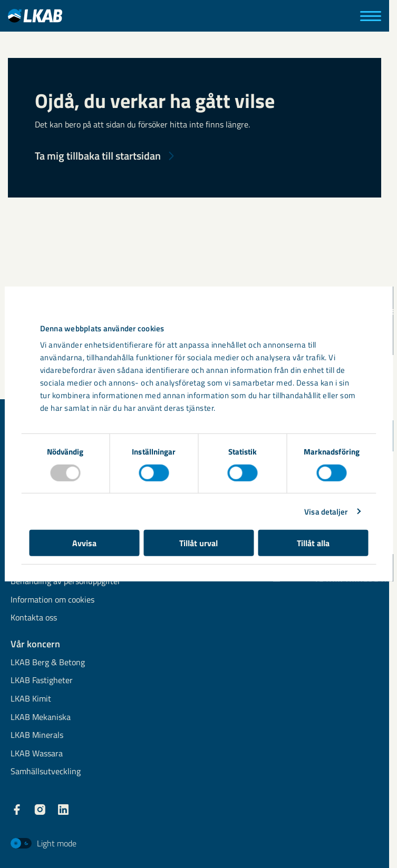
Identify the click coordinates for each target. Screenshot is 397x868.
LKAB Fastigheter (42, 681)
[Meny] (371, 16)
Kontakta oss (34, 618)
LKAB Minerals (37, 736)
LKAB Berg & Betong (48, 663)
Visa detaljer (326, 511)
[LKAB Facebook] (17, 810)
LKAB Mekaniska (41, 718)
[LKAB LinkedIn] (63, 810)
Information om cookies (52, 600)
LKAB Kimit (31, 699)
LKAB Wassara (37, 754)
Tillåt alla (313, 543)
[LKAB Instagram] (40, 810)
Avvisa (84, 543)
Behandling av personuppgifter (66, 582)
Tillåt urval (198, 543)
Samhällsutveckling (46, 772)
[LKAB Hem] (35, 16)
